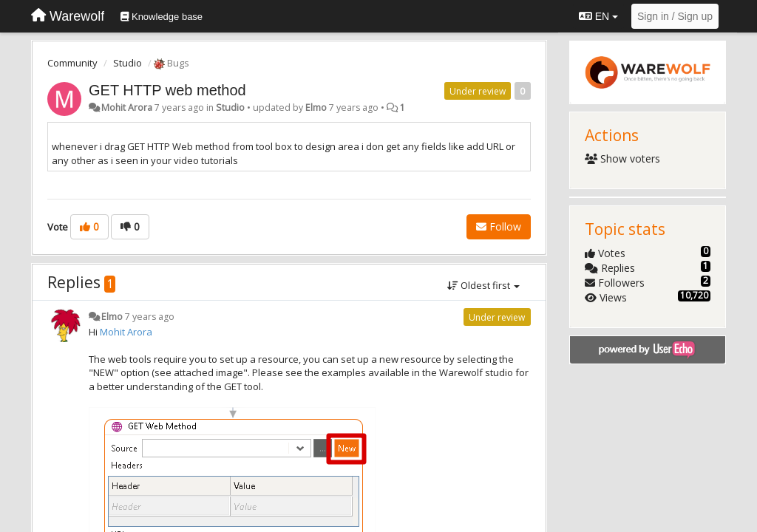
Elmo (316, 108)
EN (598, 16)
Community (72, 63)
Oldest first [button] (483, 285)
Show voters (623, 158)
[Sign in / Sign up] (675, 16)
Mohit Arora (127, 108)
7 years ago (150, 317)
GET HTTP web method (167, 90)
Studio (128, 63)
